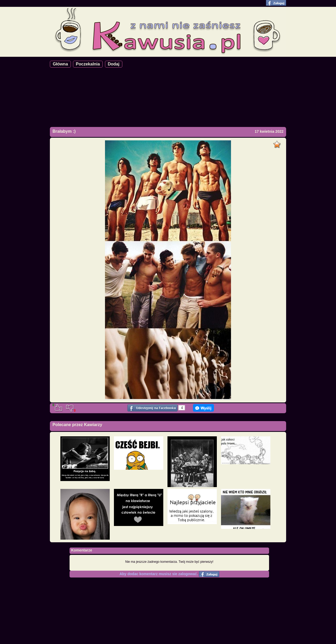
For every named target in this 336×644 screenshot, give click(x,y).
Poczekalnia (88, 64)
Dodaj (114, 64)
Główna (60, 64)
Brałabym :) (64, 131)
